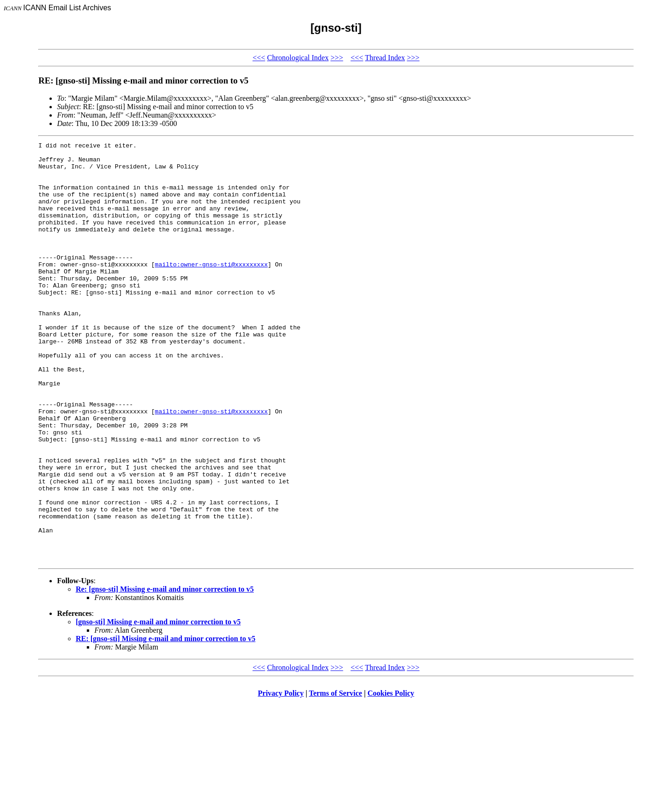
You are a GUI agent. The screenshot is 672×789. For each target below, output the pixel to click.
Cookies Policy (391, 777)
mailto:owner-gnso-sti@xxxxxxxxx (211, 289)
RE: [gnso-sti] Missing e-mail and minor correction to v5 (165, 723)
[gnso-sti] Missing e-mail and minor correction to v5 (158, 706)
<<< (259, 58)
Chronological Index (298, 58)
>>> (337, 58)
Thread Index (385, 58)
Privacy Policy (281, 777)
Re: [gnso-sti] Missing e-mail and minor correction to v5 (165, 673)
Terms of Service (336, 777)
